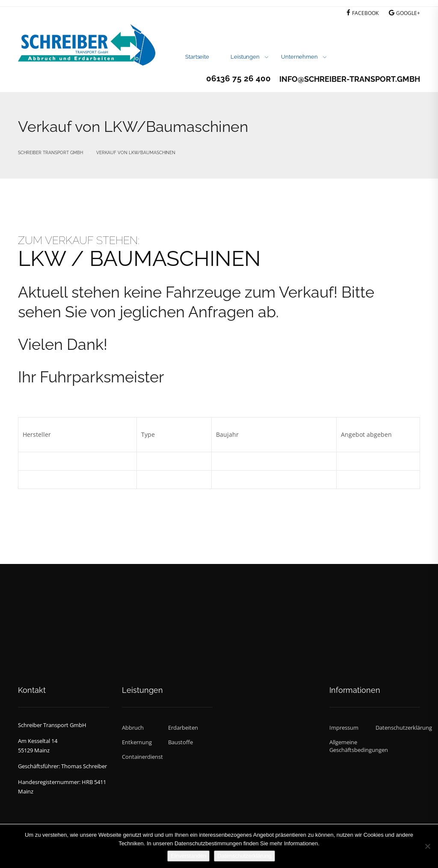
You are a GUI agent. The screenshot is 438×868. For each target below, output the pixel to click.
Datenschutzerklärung (398, 728)
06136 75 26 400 (238, 78)
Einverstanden (188, 856)
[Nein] (427, 846)
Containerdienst (142, 757)
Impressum (344, 728)
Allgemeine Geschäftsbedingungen (352, 746)
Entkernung (137, 742)
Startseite (197, 57)
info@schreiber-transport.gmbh (350, 79)
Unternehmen (299, 57)
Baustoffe (181, 742)
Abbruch (133, 728)
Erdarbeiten (183, 728)
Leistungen (245, 57)
